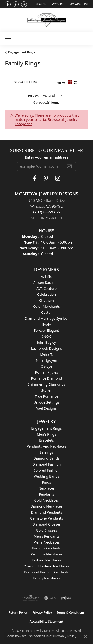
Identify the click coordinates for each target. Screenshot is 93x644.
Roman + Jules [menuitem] (46, 372)
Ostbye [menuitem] (46, 366)
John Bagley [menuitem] (46, 342)
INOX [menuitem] (46, 336)
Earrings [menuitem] (46, 452)
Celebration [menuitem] (46, 294)
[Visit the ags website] (31, 598)
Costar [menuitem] (46, 312)
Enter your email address (46, 157)
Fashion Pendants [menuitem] (46, 548)
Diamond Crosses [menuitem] (46, 524)
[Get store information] (47, 218)
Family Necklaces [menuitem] (47, 578)
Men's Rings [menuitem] (47, 434)
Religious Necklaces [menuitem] (47, 554)
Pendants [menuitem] (46, 494)
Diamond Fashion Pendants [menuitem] (46, 572)
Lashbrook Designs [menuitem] (47, 348)
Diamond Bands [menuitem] (46, 458)
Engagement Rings (22, 52)
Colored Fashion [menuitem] (46, 470)
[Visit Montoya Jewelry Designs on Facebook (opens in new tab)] (8, 4)
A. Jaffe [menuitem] (47, 276)
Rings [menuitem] (46, 482)
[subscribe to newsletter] (69, 166)
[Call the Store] (46, 212)
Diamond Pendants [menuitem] (46, 512)
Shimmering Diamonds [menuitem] (46, 384)
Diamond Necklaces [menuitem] (46, 506)
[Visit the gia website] (50, 598)
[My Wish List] (79, 4)
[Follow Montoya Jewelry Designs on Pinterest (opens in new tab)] (16, 4)
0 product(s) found (46, 103)
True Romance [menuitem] (46, 396)
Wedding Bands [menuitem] (46, 476)
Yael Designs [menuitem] (47, 408)
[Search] (41, 4)
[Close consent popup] (86, 636)
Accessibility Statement (46, 622)
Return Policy (18, 612)
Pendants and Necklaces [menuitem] (46, 446)
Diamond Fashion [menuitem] (47, 464)
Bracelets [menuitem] (46, 440)
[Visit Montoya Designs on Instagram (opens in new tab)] (24, 4)
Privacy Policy (42, 612)
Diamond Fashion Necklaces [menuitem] (46, 566)
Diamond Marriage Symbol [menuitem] (46, 318)
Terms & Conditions (71, 612)
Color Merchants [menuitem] (46, 306)
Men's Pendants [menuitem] (47, 536)
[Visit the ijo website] (66, 598)
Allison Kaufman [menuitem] (46, 282)
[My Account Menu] (58, 4)
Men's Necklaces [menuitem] (47, 542)
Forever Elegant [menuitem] (46, 330)
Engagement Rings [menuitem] (46, 428)
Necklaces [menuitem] (46, 488)
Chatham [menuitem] (46, 300)
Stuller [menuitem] (46, 390)
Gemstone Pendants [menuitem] (46, 518)
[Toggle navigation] (8, 39)
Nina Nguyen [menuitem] (46, 360)
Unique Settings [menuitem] (46, 402)
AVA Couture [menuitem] (46, 288)
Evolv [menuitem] (46, 324)
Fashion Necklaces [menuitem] (46, 560)
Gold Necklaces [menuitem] (47, 500)
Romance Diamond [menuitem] (46, 378)
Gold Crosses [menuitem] (46, 530)
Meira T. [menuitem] (46, 354)
